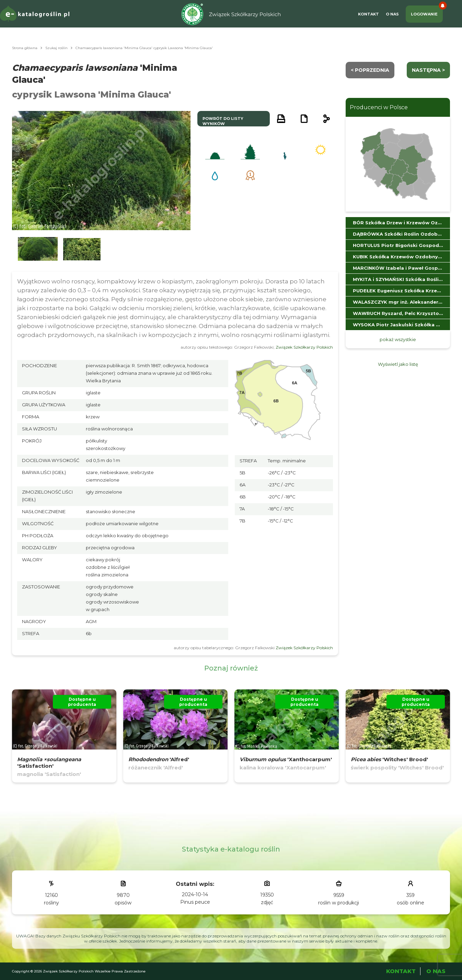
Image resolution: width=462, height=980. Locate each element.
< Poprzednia (370, 70)
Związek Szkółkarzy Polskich (304, 347)
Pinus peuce (195, 902)
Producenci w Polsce (379, 107)
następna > (428, 70)
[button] (38, 249)
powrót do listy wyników (223, 121)
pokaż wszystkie (398, 339)
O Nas (392, 14)
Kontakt (368, 14)
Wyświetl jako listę (398, 364)
